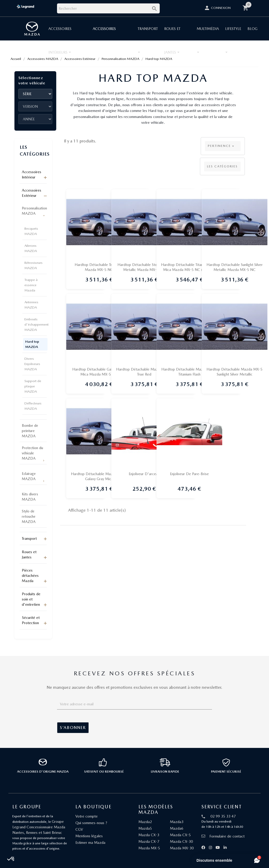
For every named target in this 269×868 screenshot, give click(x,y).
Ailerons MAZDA (31, 248)
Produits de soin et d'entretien (31, 599)
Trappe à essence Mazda (31, 285)
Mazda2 (145, 822)
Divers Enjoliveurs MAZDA (32, 364)
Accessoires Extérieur (32, 193)
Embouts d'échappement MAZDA (37, 324)
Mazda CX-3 (149, 835)
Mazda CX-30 (181, 841)
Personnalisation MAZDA (34, 211)
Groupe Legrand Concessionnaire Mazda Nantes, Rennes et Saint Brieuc (39, 827)
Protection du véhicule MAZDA (32, 453)
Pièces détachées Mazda (30, 576)
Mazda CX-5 (180, 835)
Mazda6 (177, 828)
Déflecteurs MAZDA (33, 406)
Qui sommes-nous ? (91, 823)
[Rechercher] (108, 8)
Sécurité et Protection (31, 620)
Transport (29, 538)
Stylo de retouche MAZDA (29, 516)
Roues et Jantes (29, 554)
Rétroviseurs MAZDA (33, 265)
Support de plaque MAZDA (33, 386)
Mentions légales (89, 836)
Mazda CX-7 (149, 841)
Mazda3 (177, 822)
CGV (79, 829)
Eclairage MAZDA (29, 476)
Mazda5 (145, 828)
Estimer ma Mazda (90, 843)
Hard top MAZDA (32, 344)
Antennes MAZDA (31, 305)
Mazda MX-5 (149, 848)
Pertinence (221, 146)
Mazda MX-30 (182, 848)
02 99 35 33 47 (223, 816)
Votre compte (87, 816)
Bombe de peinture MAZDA (30, 431)
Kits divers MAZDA (30, 497)
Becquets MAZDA (31, 231)
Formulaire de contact (223, 836)
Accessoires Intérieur (32, 174)
